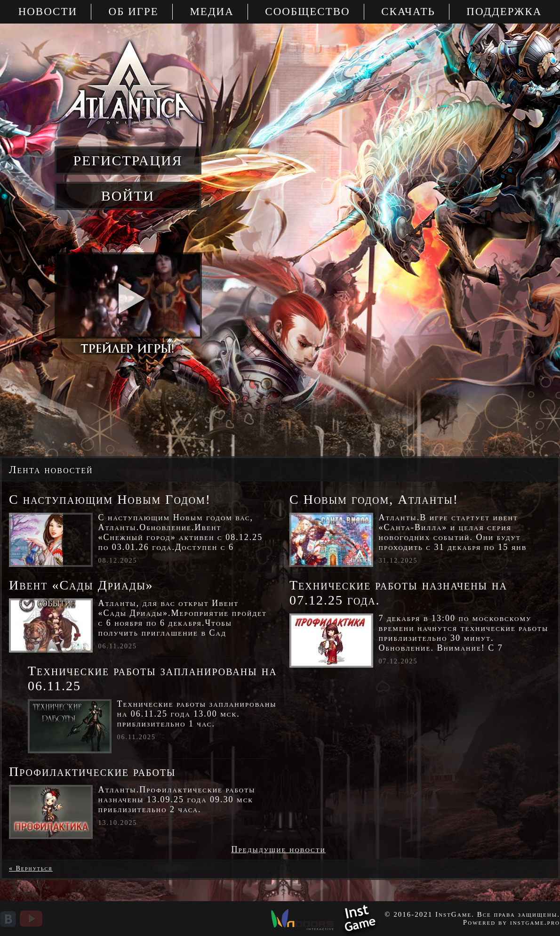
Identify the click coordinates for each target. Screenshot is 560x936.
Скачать (408, 12)
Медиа (212, 12)
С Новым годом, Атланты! (374, 499)
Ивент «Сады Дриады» (81, 585)
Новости (48, 12)
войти (128, 196)
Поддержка (504, 12)
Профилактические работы (92, 771)
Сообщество (307, 12)
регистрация (128, 160)
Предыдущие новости (278, 849)
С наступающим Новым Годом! (110, 499)
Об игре (134, 12)
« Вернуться (31, 868)
